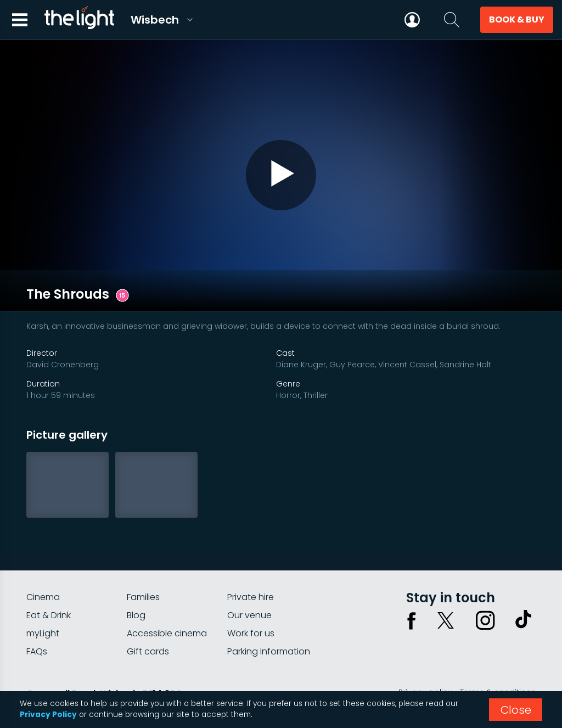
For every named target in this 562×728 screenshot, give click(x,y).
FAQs (37, 615)
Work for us (251, 597)
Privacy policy (425, 656)
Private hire (251, 560)
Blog (136, 578)
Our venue (249, 578)
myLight (43, 597)
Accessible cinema (167, 597)
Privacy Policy (48, 715)
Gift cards (148, 615)
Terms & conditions (498, 656)
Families (143, 560)
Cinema (43, 560)
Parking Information (269, 615)
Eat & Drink (49, 578)
